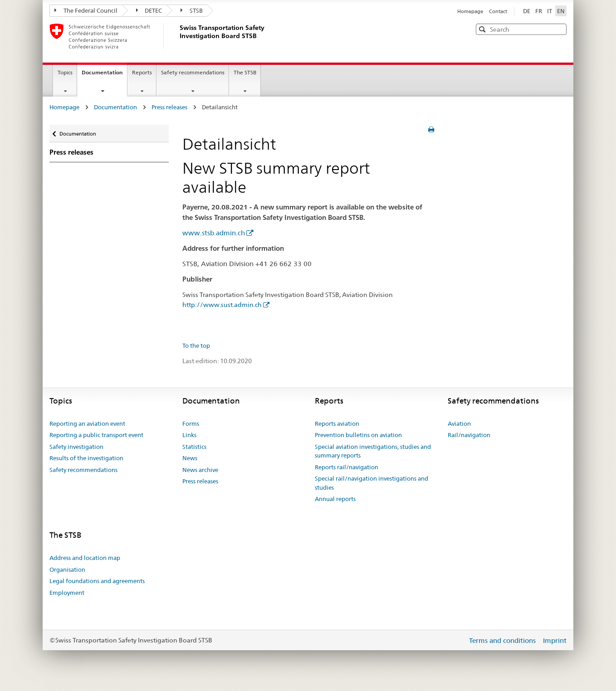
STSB (192, 10)
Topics (65, 72)
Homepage (471, 11)
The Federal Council (86, 10)
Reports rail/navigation (347, 467)
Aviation (459, 423)
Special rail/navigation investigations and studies (372, 483)
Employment (67, 593)
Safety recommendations (193, 72)
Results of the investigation (86, 458)
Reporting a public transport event (96, 435)
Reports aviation (337, 423)
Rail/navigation (469, 435)
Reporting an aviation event (87, 423)
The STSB (245, 72)
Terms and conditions (503, 640)
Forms (191, 423)
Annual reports (335, 499)
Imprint (555, 640)
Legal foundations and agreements (97, 581)
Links (189, 435)
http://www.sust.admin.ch (222, 305)
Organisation (67, 569)
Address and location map (85, 558)
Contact (498, 11)
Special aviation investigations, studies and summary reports (373, 451)
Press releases (169, 107)
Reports (142, 72)
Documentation (104, 75)
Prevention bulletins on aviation (358, 435)
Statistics (194, 447)
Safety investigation (76, 447)
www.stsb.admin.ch (214, 233)
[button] (559, 29)
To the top (196, 345)
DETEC (149, 10)
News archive (200, 470)
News (190, 458)
